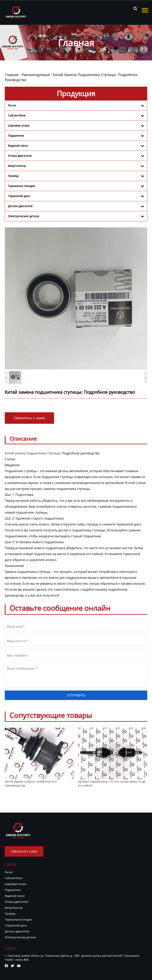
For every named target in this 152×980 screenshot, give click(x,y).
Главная (12, 75)
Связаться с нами (24, 851)
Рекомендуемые (36, 75)
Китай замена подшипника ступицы (32, 453)
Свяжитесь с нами (29, 418)
